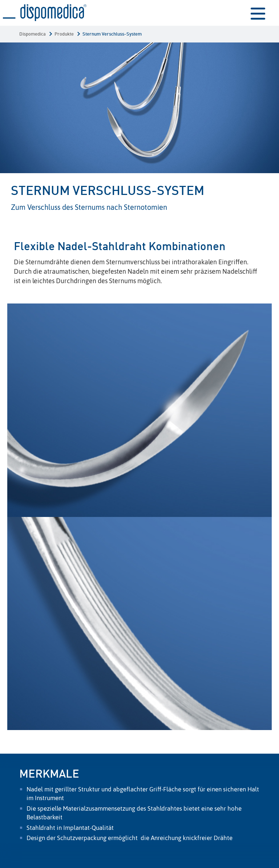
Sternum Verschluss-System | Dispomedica (45, 13)
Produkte (64, 34)
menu (258, 13)
